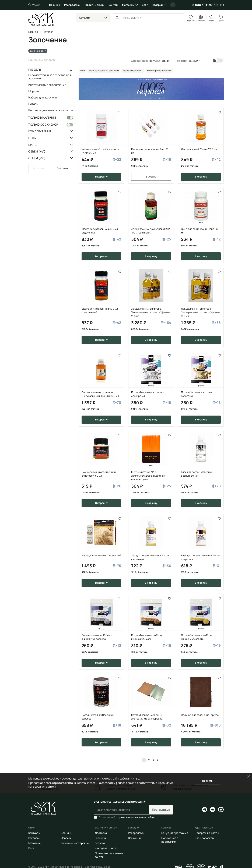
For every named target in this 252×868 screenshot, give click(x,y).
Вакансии (34, 838)
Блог (145, 5)
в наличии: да (36, 51)
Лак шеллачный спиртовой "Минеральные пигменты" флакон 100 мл (201, 312)
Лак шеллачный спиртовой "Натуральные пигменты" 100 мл (100, 394)
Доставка (101, 833)
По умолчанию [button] (159, 61)
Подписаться (161, 810)
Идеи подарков (204, 838)
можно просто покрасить (160, 71)
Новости (66, 838)
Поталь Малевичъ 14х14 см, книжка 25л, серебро (97, 637)
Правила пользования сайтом (109, 855)
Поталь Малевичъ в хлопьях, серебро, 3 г (148, 394)
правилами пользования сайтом (136, 817)
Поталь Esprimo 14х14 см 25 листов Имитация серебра (147, 717)
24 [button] (197, 61)
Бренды (66, 833)
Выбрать (151, 177)
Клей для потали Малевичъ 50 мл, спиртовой (201, 557)
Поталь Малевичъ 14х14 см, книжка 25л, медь (147, 637)
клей (82, 71)
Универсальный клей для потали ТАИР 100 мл (100, 151)
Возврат (100, 843)
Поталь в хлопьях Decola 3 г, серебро (98, 717)
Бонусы (113, 5)
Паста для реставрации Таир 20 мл (150, 151)
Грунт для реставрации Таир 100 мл (200, 231)
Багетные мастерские (75, 843)
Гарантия (101, 838)
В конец (158, 760)
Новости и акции (94, 5)
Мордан (34, 91)
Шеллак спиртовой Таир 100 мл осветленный (100, 310)
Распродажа (72, 5)
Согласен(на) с (127, 817)
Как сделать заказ (106, 848)
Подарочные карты (207, 833)
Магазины (128, 5)
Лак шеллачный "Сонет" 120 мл (199, 149)
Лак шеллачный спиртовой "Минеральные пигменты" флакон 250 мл (151, 312)
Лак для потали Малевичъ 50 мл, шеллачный (150, 557)
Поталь (33, 104)
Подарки (157, 5)
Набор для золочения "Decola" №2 (101, 555)
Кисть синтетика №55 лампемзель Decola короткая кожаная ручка (148, 476)
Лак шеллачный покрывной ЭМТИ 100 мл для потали (151, 231)
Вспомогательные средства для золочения (50, 77)
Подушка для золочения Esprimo (200, 715)
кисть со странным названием (104, 71)
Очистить (63, 168)
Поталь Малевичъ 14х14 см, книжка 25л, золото (197, 637)
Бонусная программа (175, 833)
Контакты (34, 833)
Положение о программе (170, 840)
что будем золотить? (133, 71)
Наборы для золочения (43, 97)
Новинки (55, 5)
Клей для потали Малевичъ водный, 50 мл (197, 474)
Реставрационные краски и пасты (51, 110)
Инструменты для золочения (47, 85)
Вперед (153, 760)
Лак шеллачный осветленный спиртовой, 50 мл (99, 474)
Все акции (134, 838)
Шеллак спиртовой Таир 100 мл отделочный (100, 231)
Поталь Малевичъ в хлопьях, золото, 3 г (198, 394)
